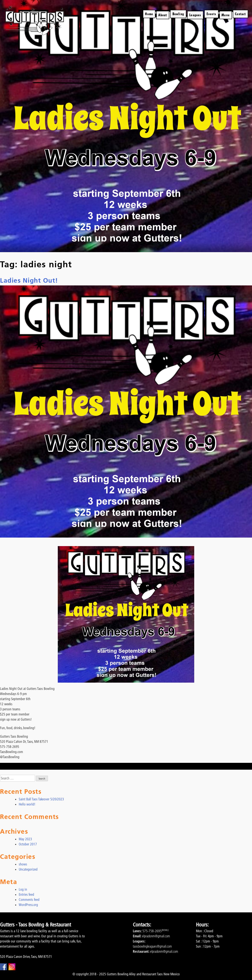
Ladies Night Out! (29, 281)
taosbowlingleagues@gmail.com (152, 946)
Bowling (178, 14)
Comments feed (29, 900)
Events (211, 14)
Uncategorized (28, 869)
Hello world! (27, 804)
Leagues (195, 15)
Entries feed (26, 894)
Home (149, 14)
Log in (23, 889)
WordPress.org (28, 905)
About (163, 15)
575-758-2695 (152, 931)
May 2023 (25, 839)
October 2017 (28, 844)
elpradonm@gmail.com (156, 936)
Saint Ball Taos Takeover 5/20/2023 (41, 799)
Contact (240, 14)
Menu (226, 15)
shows (23, 864)
